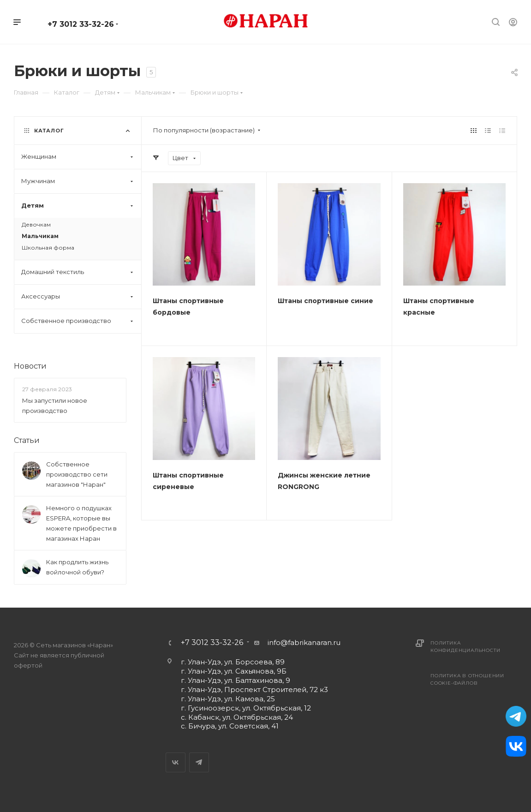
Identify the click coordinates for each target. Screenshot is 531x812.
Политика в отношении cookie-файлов (467, 679)
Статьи (27, 440)
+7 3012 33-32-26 (81, 24)
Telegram (199, 762)
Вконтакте (176, 762)
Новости (30, 366)
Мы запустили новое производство (55, 406)
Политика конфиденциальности (465, 647)
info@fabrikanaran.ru (304, 642)
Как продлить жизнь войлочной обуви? (77, 567)
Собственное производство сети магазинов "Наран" (77, 474)
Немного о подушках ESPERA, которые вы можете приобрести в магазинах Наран (81, 523)
